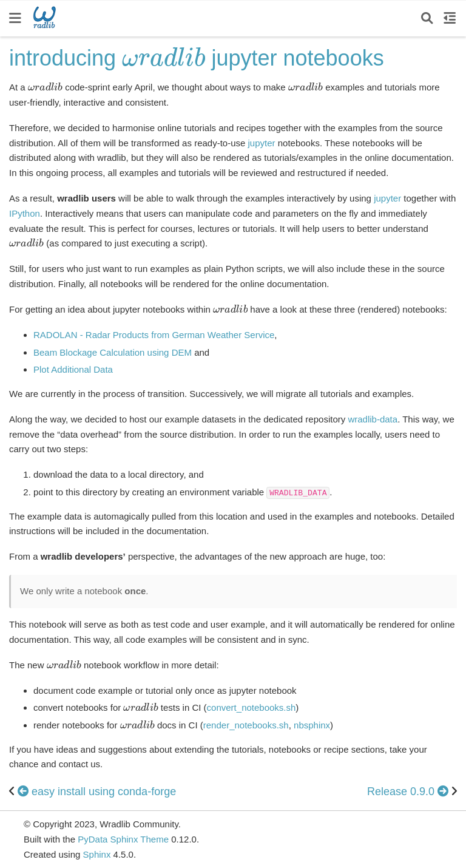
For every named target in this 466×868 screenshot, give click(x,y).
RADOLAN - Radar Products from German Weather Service (154, 335)
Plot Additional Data (73, 369)
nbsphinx (312, 725)
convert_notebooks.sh (252, 707)
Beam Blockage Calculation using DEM (113, 352)
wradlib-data (373, 419)
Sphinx (97, 854)
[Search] (427, 18)
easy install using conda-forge (97, 792)
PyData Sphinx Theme (124, 839)
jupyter (262, 143)
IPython (25, 213)
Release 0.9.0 (409, 792)
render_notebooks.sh (246, 725)
